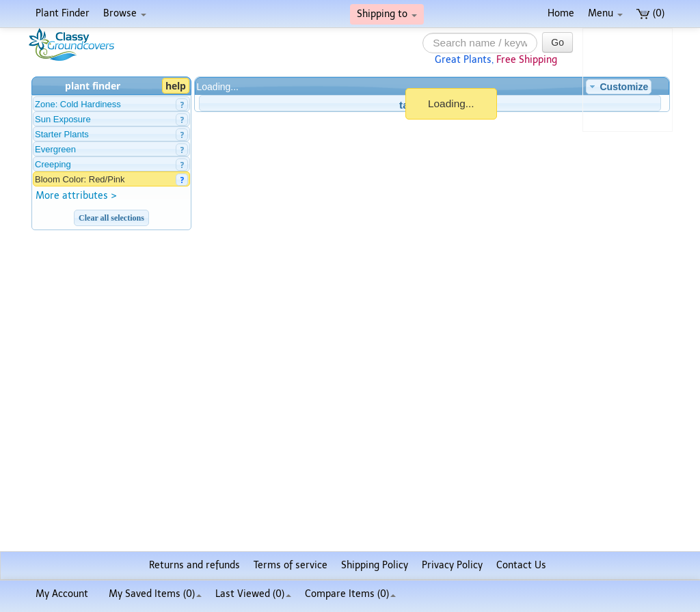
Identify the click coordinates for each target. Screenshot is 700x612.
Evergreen (55, 149)
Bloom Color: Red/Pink (80, 179)
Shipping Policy (375, 565)
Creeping (53, 164)
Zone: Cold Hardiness (78, 104)
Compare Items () (350, 594)
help (176, 86)
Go (557, 42)
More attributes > (76, 196)
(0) (650, 13)
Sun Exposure (63, 119)
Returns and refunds (194, 565)
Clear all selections (111, 218)
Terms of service (291, 565)
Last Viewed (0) (253, 594)
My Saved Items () (155, 594)
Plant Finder (63, 13)
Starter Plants (62, 134)
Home (561, 13)
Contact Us (521, 565)
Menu (605, 13)
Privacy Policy (452, 565)
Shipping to (387, 14)
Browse (125, 13)
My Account (62, 594)
